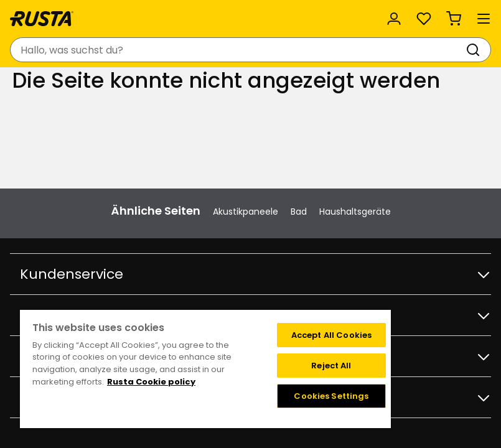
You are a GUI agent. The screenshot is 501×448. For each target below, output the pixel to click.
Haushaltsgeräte (355, 212)
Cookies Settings (331, 396)
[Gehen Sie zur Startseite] (42, 19)
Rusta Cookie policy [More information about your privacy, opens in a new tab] (151, 382)
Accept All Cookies (331, 335)
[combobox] (238, 50)
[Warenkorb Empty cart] (454, 19)
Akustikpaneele (246, 212)
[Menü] (484, 19)
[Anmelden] (394, 19)
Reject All (331, 366)
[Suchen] (475, 50)
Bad (299, 212)
